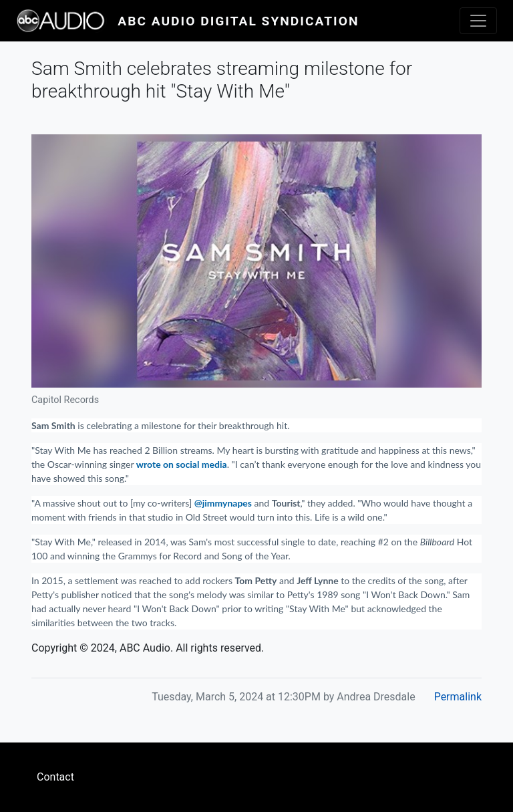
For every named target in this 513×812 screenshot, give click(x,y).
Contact (55, 777)
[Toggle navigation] (478, 21)
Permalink (458, 697)
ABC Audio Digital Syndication (238, 21)
